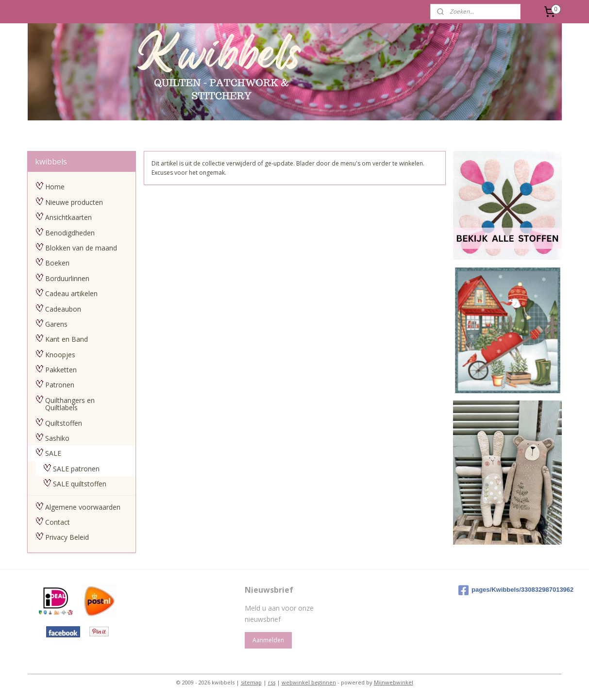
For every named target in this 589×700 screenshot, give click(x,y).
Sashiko (57, 438)
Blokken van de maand (81, 248)
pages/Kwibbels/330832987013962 (508, 590)
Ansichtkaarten (68, 217)
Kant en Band (67, 339)
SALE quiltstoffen (80, 484)
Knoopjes (60, 355)
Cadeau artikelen (71, 293)
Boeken (57, 263)
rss (272, 682)
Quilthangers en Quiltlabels (70, 404)
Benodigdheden (70, 233)
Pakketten (61, 370)
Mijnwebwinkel (394, 682)
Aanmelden (268, 640)
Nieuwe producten (74, 202)
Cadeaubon (63, 309)
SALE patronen (76, 469)
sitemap (251, 682)
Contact (58, 522)
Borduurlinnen (67, 278)
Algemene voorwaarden (83, 507)
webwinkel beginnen (309, 682)
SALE (53, 453)
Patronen (60, 385)
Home (55, 187)
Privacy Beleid (67, 537)
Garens (56, 324)
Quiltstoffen (64, 423)
